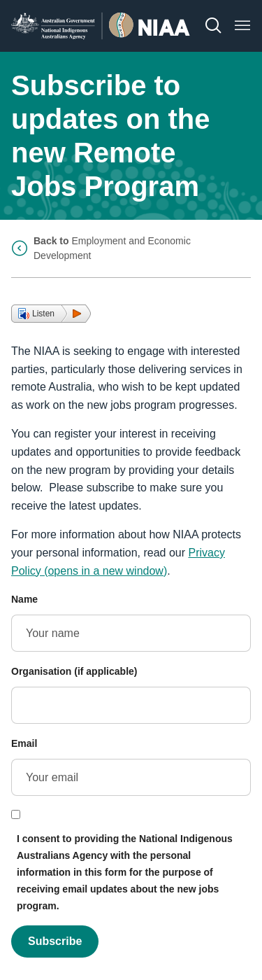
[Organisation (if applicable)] (131, 705)
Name (24, 599)
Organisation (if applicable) (74, 671)
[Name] (131, 633)
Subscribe (55, 941)
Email (24, 743)
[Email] (131, 777)
